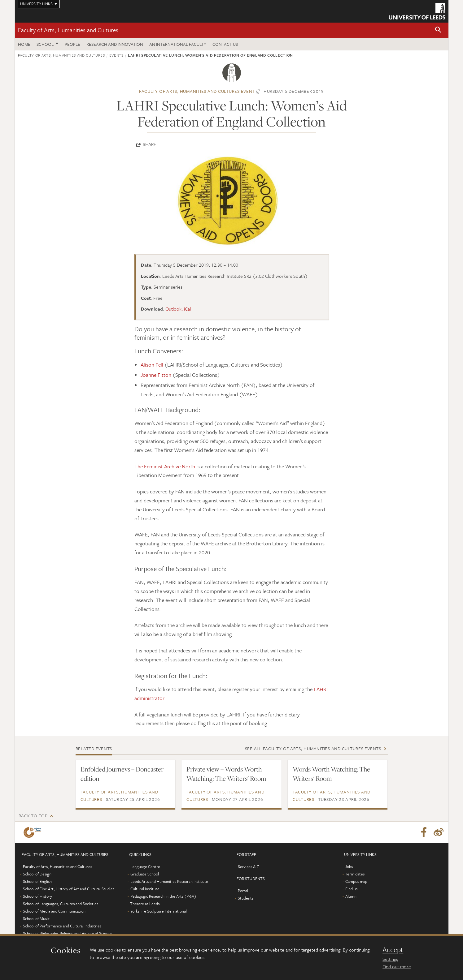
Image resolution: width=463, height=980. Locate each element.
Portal (243, 891)
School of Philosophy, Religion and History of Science (68, 933)
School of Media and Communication (54, 911)
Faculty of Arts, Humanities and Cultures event (197, 91)
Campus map (356, 881)
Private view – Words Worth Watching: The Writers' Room (226, 774)
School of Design (37, 874)
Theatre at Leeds (145, 904)
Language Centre (145, 866)
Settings (390, 959)
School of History (37, 896)
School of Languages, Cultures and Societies (61, 904)
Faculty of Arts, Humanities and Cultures (68, 30)
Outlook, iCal (178, 309)
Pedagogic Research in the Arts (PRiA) (163, 896)
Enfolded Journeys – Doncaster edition (122, 774)
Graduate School (145, 874)
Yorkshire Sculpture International (159, 911)
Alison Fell (153, 365)
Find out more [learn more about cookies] (397, 966)
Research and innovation (115, 44)
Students (246, 898)
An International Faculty (178, 44)
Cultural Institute (145, 889)
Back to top (33, 816)
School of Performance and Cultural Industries (62, 926)
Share (149, 144)
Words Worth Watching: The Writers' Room (331, 774)
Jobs (349, 866)
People (72, 44)
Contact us (225, 44)
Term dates (355, 874)
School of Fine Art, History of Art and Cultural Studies (69, 889)
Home (24, 44)
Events (116, 55)
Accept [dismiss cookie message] (393, 950)
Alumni (351, 896)
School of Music (36, 918)
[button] (438, 30)
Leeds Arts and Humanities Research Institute (169, 881)
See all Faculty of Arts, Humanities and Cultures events (313, 748)
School (45, 44)
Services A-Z (248, 866)
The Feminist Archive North (165, 466)
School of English (37, 881)
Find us (351, 889)
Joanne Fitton (156, 375)
